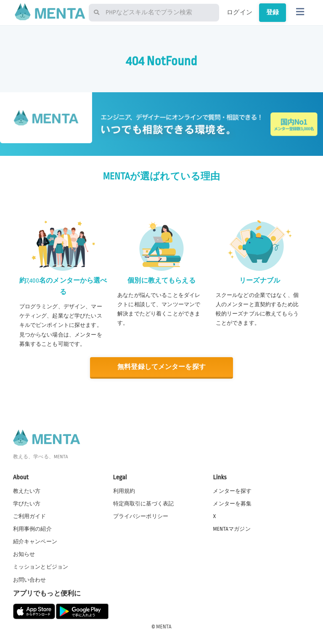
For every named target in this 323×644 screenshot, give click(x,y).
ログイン (240, 12)
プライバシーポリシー (141, 516)
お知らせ (24, 554)
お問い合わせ (30, 580)
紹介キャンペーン (35, 542)
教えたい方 (27, 491)
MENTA (164, 627)
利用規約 (124, 491)
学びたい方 (27, 504)
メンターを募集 (232, 504)
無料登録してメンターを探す (161, 367)
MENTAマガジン (232, 529)
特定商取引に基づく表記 (144, 504)
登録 (273, 12)
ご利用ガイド (30, 516)
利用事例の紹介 (32, 529)
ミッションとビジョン (41, 567)
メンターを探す (232, 491)
